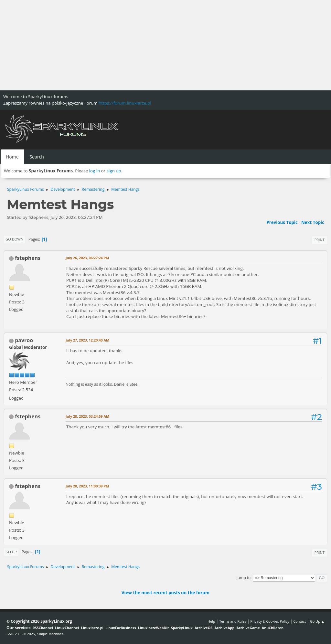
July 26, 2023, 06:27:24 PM (87, 258)
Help (211, 621)
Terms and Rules (233, 621)
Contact (299, 621)
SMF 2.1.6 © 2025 (21, 634)
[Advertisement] (165, 45)
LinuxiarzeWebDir (154, 628)
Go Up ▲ (317, 621)
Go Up (11, 552)
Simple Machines (50, 634)
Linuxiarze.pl (92, 628)
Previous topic (282, 222)
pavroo (24, 340)
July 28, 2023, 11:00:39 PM (87, 486)
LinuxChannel (67, 628)
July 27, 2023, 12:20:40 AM (87, 340)
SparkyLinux (182, 628)
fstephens (28, 258)
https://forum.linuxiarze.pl (125, 103)
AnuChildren (273, 628)
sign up (114, 171)
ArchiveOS (203, 628)
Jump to (244, 578)
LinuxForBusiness (121, 628)
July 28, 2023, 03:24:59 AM (87, 416)
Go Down (14, 239)
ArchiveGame (248, 628)
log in (95, 171)
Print (320, 240)
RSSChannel (43, 628)
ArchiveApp (224, 628)
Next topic (313, 222)
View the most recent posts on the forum (165, 593)
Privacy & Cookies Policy (270, 621)
